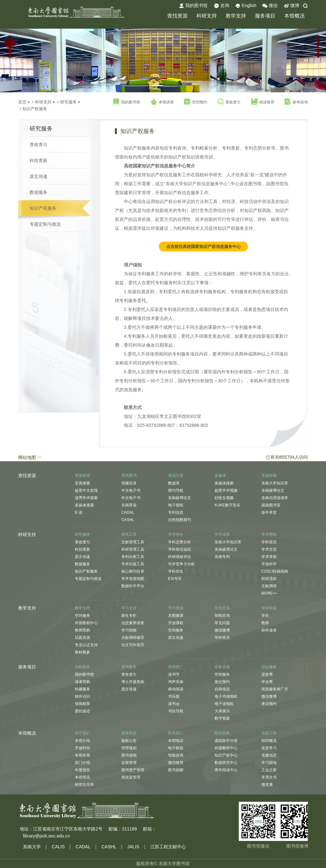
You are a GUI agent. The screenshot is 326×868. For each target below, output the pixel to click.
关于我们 (82, 733)
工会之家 (269, 770)
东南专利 (222, 557)
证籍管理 (129, 763)
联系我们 (176, 733)
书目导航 (176, 711)
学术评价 (176, 534)
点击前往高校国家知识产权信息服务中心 (203, 247)
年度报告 (82, 770)
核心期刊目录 (133, 571)
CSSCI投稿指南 (275, 571)
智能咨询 (222, 616)
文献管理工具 (133, 542)
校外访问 (82, 696)
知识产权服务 (35, 109)
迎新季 (267, 674)
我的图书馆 (193, 6)
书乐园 (174, 696)
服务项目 (265, 16)
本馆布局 (82, 755)
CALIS (58, 847)
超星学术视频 (226, 490)
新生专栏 (129, 616)
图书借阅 (129, 755)
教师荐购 (82, 630)
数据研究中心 (226, 763)
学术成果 (222, 534)
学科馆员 (269, 542)
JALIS (133, 847)
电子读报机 (224, 704)
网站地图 (30, 457)
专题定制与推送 (45, 224)
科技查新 (39, 160)
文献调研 (269, 586)
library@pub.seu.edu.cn (46, 836)
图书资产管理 (133, 770)
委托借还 (82, 711)
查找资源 (177, 16)
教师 (265, 623)
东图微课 (176, 616)
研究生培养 (84, 785)
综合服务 (269, 667)
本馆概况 (294, 16)
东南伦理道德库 (275, 498)
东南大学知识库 (275, 483)
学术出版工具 (133, 564)
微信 (270, 6)
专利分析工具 (133, 557)
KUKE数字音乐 (227, 505)
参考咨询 (296, 102)
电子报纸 (176, 505)
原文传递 (39, 176)
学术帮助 (269, 534)
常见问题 (222, 623)
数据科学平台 (133, 586)
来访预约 (269, 704)
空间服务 (82, 616)
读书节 (174, 674)
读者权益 (269, 608)
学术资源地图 (133, 579)
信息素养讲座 (133, 623)
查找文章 (176, 476)
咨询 (222, 6)
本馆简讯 (82, 777)
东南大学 (32, 847)
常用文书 (269, 777)
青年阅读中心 (226, 770)
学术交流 (269, 549)
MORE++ (269, 593)
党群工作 (269, 733)
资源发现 (82, 476)
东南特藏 (269, 476)
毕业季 (267, 682)
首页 (22, 102)
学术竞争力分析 (181, 564)
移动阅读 (176, 689)
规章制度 (129, 733)
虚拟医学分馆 (226, 741)
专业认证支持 (86, 645)
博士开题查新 (133, 682)
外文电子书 (131, 498)
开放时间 (82, 748)
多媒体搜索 (84, 505)
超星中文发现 (86, 490)
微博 (292, 6)
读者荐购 (82, 682)
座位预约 (222, 682)
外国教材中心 (86, 623)
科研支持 (207, 16)
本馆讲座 (162, 102)
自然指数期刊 (180, 520)
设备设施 (222, 667)
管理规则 (129, 748)
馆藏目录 (129, 483)
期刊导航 (176, 490)
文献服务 (82, 667)
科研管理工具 (133, 549)
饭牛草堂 (269, 512)
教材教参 (82, 652)
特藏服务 (82, 689)
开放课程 (176, 623)
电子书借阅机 (226, 696)
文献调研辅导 (133, 638)
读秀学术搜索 (86, 498)
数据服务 (39, 192)
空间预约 (196, 102)
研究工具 (129, 534)
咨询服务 (129, 667)
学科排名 (176, 571)
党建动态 (269, 755)
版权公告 (129, 741)
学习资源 (176, 608)
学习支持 (129, 608)
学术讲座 (269, 557)
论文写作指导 (133, 645)
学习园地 (269, 763)
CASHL (128, 520)
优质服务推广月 (275, 689)
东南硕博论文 (180, 498)
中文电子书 (131, 490)
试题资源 (82, 638)
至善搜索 (82, 483)
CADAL (128, 512)
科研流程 (269, 579)
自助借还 (222, 689)
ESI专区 (175, 579)
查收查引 (229, 102)
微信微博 (222, 630)
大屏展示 (222, 711)
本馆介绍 (82, 741)
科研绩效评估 (180, 557)
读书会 (174, 704)
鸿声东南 (176, 682)
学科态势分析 (180, 542)
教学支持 (236, 16)
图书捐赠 (176, 770)
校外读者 (269, 630)
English (246, 6)
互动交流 (222, 608)
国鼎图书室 (271, 505)
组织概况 (269, 741)
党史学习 (269, 748)
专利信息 (176, 512)
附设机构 (222, 733)
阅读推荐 (263, 102)
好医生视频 (224, 498)
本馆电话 (176, 741)
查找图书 (129, 476)
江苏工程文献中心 (168, 847)
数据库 (174, 483)
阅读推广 (176, 667)
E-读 (79, 512)
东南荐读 (129, 505)
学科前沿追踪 (180, 549)
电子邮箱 (176, 748)
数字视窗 (222, 718)
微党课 (267, 785)
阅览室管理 (131, 777)
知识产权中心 (226, 755)
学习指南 (129, 630)
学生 (265, 616)
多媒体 (220, 476)
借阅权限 (82, 704)
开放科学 (269, 564)
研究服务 (68, 102)
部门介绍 (82, 763)
